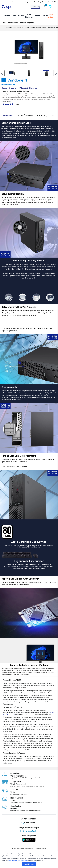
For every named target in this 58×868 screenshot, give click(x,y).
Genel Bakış (8, 115)
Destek (54, 2)
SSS (54, 115)
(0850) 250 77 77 (29, 823)
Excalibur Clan (47, 2)
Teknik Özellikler (25, 115)
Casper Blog (37, 2)
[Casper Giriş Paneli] (55, 7)
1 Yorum (17, 104)
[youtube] (32, 831)
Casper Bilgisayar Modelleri (13, 28)
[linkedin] (29, 831)
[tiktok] (36, 831)
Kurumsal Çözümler (17, 2)
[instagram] (23, 831)
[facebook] (20, 831)
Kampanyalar (29, 2)
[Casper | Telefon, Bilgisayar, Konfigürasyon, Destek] (11, 7)
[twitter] (26, 831)
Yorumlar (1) (43, 115)
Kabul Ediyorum (29, 864)
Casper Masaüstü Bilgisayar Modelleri (35, 28)
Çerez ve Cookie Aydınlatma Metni (18, 860)
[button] (2, 73)
